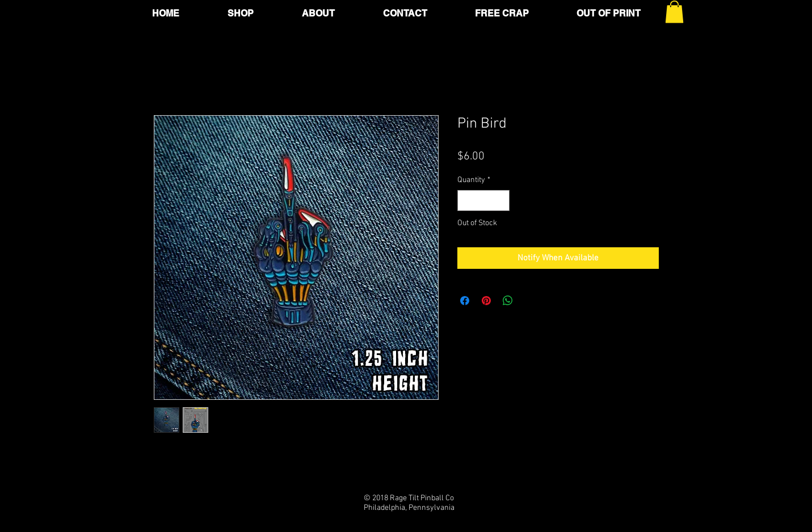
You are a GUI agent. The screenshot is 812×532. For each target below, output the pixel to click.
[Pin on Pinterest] (486, 301)
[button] (674, 12)
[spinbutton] (483, 200)
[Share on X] (529, 301)
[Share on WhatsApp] (508, 301)
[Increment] (501, 200)
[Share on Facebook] (465, 301)
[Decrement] (466, 200)
